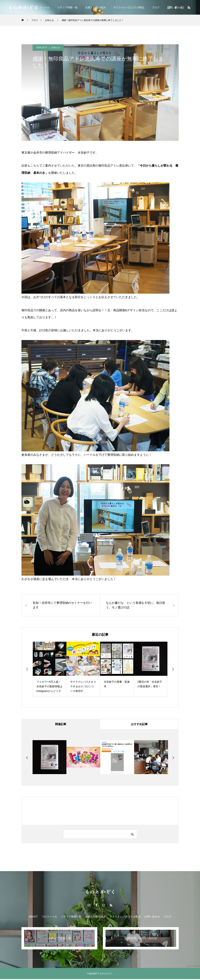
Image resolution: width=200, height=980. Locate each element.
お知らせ (56, 47)
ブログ (156, 7)
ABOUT (33, 917)
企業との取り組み (95, 7)
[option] (50, 669)
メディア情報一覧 (67, 7)
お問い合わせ (152, 917)
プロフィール (42, 7)
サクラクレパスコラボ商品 (129, 7)
